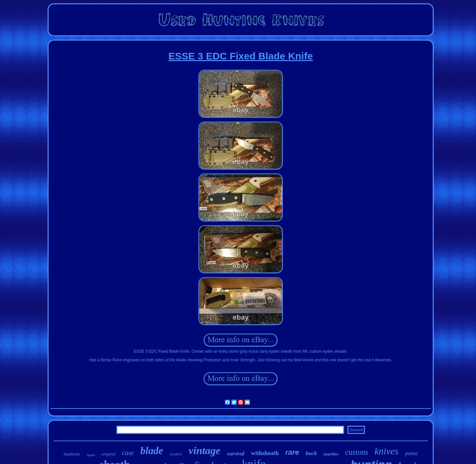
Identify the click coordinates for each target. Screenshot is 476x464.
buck (311, 453)
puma (411, 453)
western (176, 454)
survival (236, 454)
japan (91, 455)
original (108, 454)
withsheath (265, 453)
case (128, 453)
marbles (331, 454)
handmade (72, 454)
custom (357, 452)
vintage (205, 450)
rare (292, 452)
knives (386, 451)
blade (152, 451)
